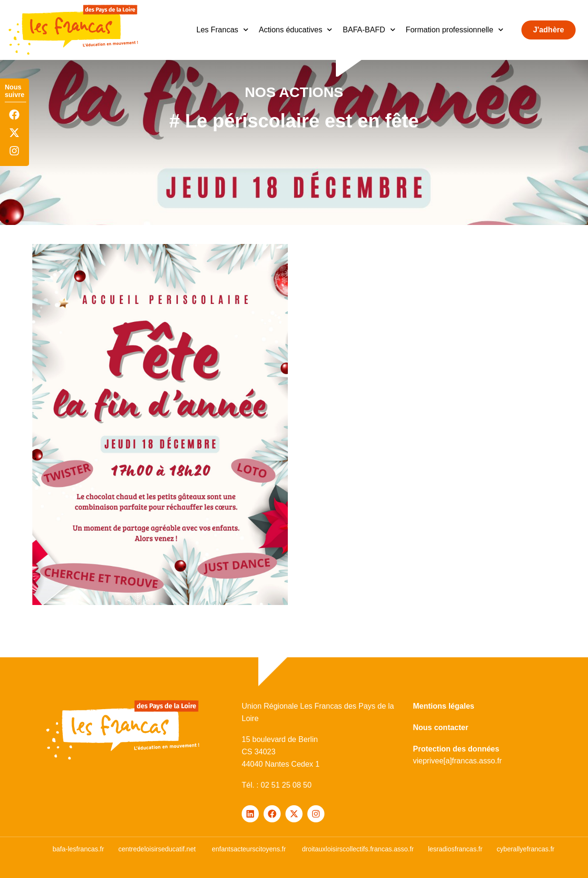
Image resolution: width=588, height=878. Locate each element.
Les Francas (222, 30)
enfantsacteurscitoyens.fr (249, 849)
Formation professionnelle (455, 30)
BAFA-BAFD (369, 30)
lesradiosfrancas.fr (455, 849)
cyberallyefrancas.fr (525, 849)
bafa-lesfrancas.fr (78, 849)
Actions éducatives (296, 30)
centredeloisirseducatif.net (157, 849)
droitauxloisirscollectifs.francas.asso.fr (358, 849)
